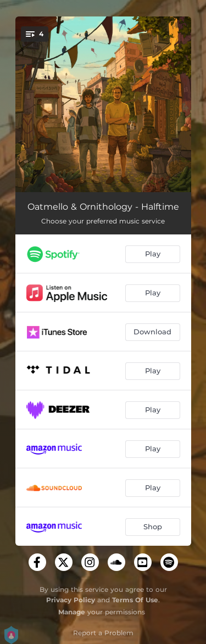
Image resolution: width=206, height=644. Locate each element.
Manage (72, 612)
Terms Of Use (135, 600)
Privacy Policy (71, 600)
